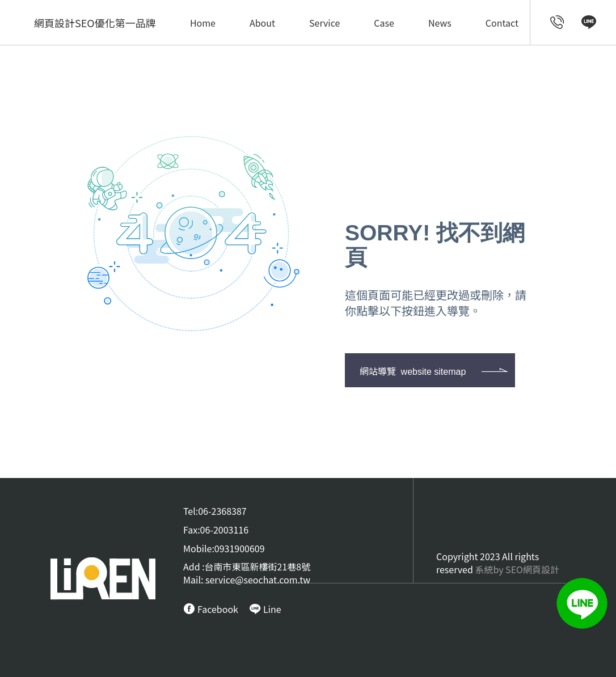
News (440, 23)
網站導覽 (413, 371)
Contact (502, 23)
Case (384, 23)
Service (324, 23)
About (262, 23)
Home (203, 23)
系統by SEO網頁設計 (517, 569)
